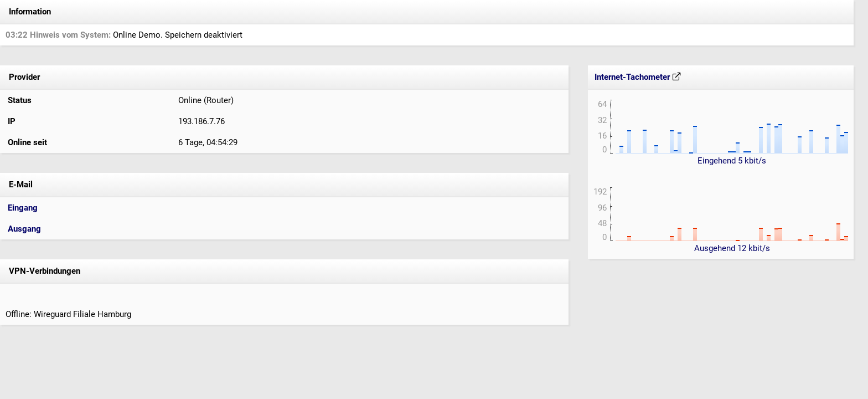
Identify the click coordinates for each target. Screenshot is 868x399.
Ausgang (24, 229)
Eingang (23, 208)
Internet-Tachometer (638, 77)
